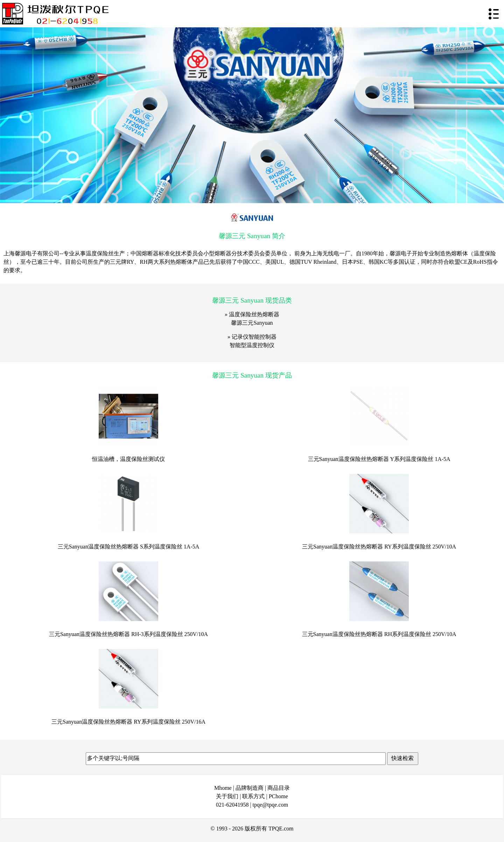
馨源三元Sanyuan (252, 323)
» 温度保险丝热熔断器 (252, 314)
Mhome (223, 788)
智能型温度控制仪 (252, 345)
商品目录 (279, 788)
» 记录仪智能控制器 (252, 337)
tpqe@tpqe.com (270, 805)
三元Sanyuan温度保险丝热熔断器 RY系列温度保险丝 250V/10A (379, 547)
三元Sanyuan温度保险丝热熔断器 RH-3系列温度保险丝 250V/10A (128, 634)
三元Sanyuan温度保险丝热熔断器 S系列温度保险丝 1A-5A (128, 547)
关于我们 (227, 796)
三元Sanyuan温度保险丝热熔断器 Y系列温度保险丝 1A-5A (379, 459)
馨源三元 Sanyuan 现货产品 (252, 375)
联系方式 (253, 796)
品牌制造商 (250, 788)
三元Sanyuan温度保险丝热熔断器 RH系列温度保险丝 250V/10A (379, 634)
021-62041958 (232, 805)
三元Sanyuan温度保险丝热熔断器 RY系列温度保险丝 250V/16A (128, 722)
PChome (278, 796)
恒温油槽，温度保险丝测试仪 (128, 459)
